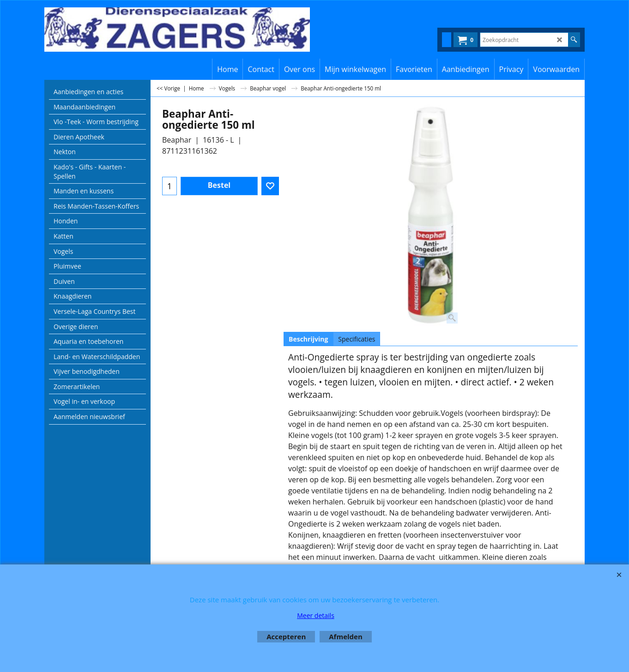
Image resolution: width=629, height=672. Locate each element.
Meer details (316, 615)
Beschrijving (308, 339)
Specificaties (357, 339)
